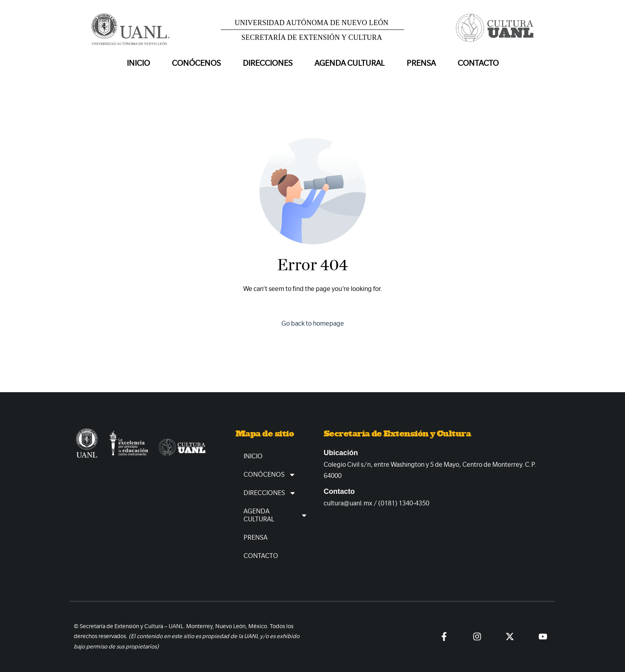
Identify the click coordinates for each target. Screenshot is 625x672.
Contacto (478, 63)
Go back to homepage (313, 323)
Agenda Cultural (276, 515)
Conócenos (270, 475)
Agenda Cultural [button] (350, 63)
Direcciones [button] (268, 63)
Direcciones (270, 493)
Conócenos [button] (196, 63)
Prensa (421, 63)
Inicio (138, 63)
